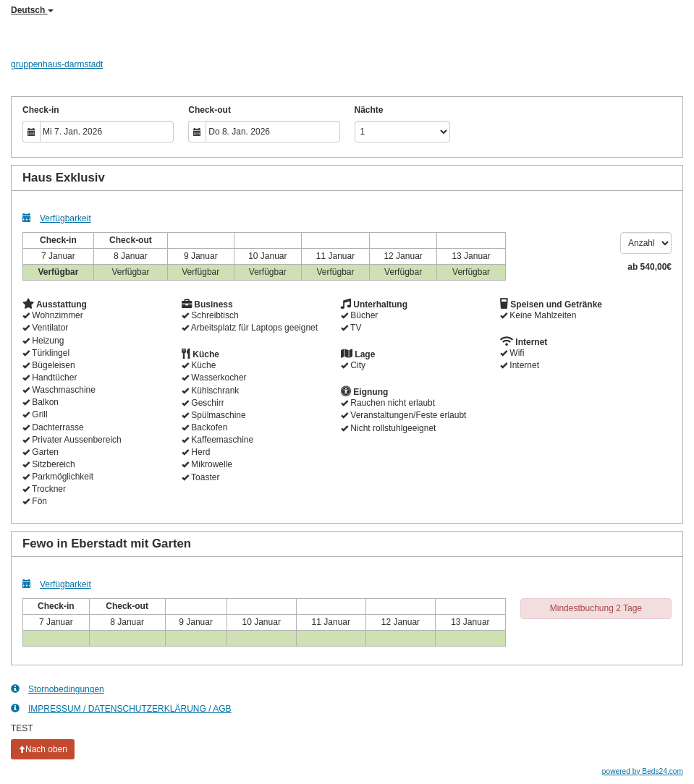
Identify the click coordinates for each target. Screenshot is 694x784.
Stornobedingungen (58, 689)
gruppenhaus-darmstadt (57, 64)
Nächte (369, 110)
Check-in (41, 110)
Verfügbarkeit (57, 218)
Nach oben (43, 749)
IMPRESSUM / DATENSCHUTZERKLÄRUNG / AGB (121, 708)
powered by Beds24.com (643, 771)
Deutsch (32, 10)
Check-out (210, 110)
